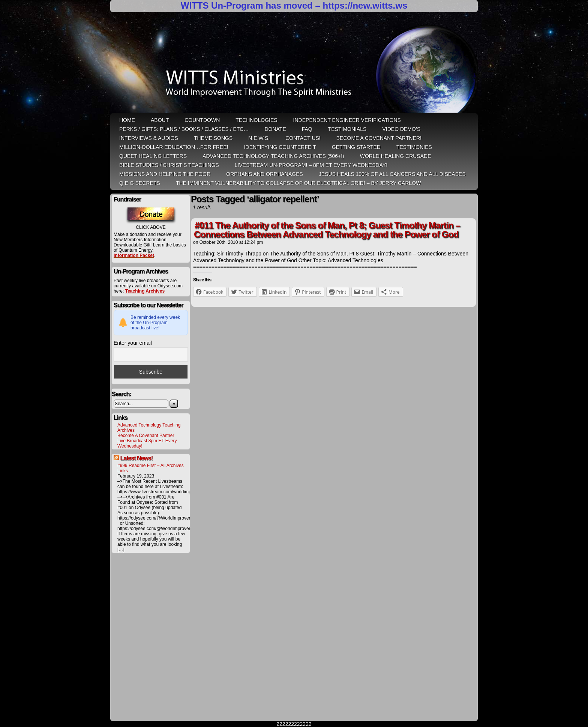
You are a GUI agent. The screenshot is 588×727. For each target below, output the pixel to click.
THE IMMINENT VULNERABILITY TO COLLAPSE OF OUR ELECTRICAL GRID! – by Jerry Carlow (298, 183)
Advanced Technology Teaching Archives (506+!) (273, 156)
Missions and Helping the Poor (165, 174)
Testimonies (414, 147)
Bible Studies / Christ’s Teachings (169, 165)
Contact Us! (303, 138)
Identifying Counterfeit (280, 147)
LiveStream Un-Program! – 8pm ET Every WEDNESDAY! (311, 165)
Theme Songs (213, 138)
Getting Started (356, 147)
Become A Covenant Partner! (379, 138)
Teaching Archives (145, 291)
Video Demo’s (401, 129)
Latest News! (136, 458)
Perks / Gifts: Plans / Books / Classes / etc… (184, 129)
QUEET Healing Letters (153, 156)
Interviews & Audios (149, 138)
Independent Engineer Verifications (347, 120)
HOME (127, 120)
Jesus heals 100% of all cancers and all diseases (392, 174)
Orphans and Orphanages (265, 174)
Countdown (202, 120)
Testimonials (347, 129)
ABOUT (160, 120)
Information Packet (134, 255)
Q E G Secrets (140, 183)
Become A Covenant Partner (146, 436)
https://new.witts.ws (365, 5)
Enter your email (133, 343)
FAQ (307, 129)
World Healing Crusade (396, 156)
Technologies (256, 120)
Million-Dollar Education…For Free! (174, 147)
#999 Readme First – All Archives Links (151, 468)
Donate (275, 129)
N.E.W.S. (259, 138)
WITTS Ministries (295, 65)
